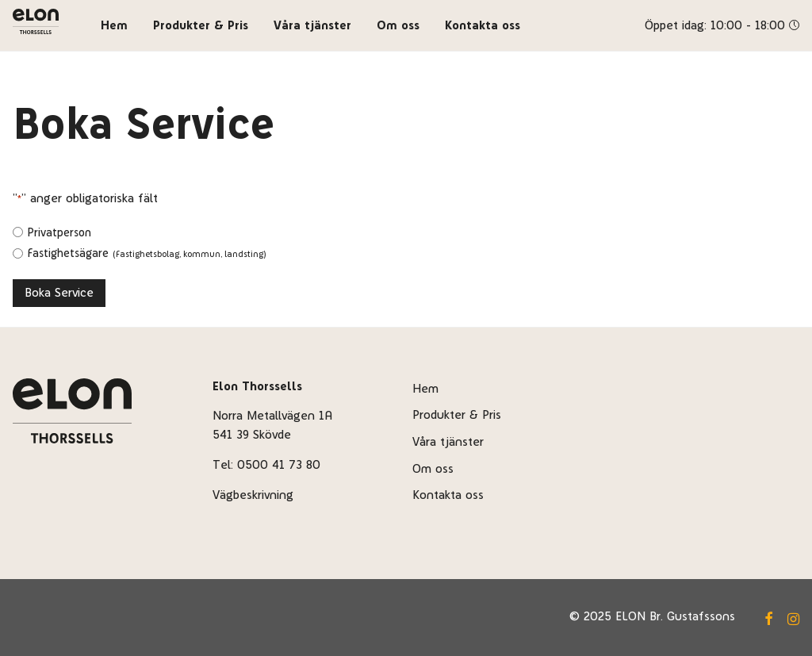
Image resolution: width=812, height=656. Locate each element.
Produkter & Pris (201, 25)
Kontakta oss (483, 25)
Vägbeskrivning (253, 495)
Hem (114, 25)
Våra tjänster (312, 25)
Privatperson (59, 232)
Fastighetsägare (147, 253)
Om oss (398, 25)
